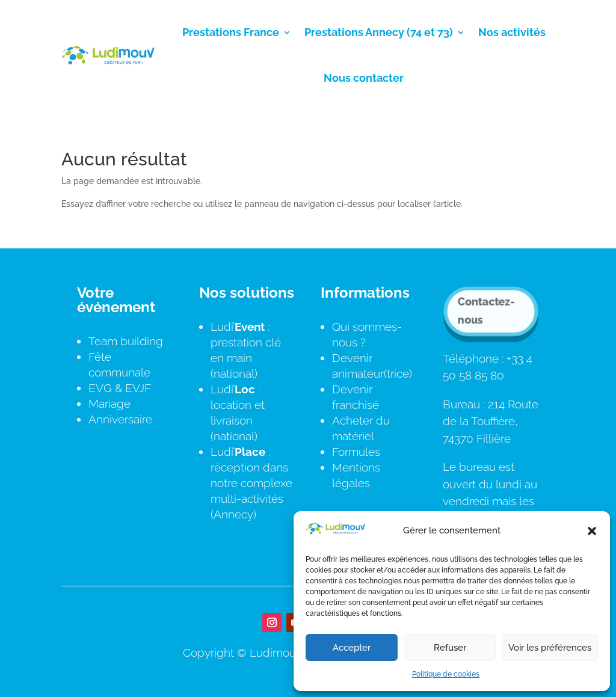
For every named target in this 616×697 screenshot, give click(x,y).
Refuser (450, 648)
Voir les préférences (550, 648)
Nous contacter (364, 78)
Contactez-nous (486, 310)
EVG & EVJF (120, 388)
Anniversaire (120, 419)
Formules (356, 452)
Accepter (352, 648)
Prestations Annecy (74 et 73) (379, 32)
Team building (126, 341)
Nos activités (512, 32)
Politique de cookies (446, 674)
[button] (592, 531)
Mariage (109, 404)
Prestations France (231, 32)
